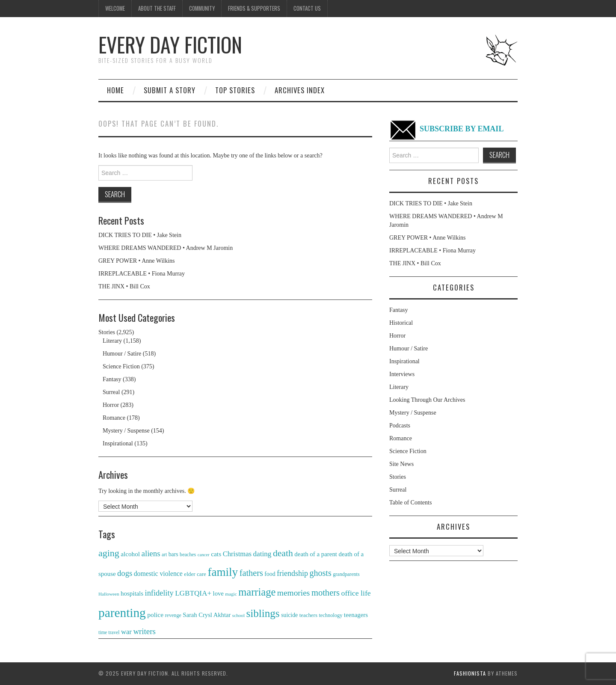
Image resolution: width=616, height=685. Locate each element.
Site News (401, 464)
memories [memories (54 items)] (294, 593)
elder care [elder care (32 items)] (195, 574)
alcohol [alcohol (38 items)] (130, 554)
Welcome (115, 8)
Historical (401, 323)
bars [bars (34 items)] (173, 554)
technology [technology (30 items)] (330, 615)
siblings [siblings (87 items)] (263, 613)
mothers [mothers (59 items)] (326, 593)
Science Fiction (121, 366)
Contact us (307, 8)
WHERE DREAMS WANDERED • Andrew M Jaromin (166, 248)
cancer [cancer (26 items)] (204, 555)
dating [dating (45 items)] (262, 554)
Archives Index (300, 90)
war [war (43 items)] (126, 632)
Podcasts (400, 426)
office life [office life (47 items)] (356, 593)
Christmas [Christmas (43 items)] (237, 554)
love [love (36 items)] (218, 593)
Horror (111, 405)
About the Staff (157, 8)
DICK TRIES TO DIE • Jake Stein (140, 235)
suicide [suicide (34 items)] (289, 615)
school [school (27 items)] (238, 615)
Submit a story (170, 90)
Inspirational (118, 443)
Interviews (402, 374)
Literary (112, 341)
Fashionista (470, 673)
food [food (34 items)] (270, 574)
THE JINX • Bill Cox (124, 286)
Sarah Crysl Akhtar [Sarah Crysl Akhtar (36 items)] (207, 615)
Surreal (111, 392)
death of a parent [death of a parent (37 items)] (316, 554)
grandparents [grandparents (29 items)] (346, 574)
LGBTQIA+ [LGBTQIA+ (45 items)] (193, 593)
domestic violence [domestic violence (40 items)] (158, 574)
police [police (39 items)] (155, 615)
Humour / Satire (122, 354)
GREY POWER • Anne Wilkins (137, 261)
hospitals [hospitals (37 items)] (132, 593)
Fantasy (112, 379)
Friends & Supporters (254, 8)
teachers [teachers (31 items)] (308, 615)
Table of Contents (410, 503)
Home (115, 90)
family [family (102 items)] (223, 572)
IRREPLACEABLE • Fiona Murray (142, 274)
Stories (107, 332)
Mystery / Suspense (126, 431)
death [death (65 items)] (283, 553)
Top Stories (235, 90)
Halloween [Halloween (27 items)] (109, 594)
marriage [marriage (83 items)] (257, 592)
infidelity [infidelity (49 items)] (159, 593)
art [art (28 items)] (164, 555)
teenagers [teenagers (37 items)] (356, 615)
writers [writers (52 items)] (144, 631)
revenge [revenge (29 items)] (173, 615)
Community (202, 8)
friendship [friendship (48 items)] (292, 573)
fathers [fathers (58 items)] (251, 573)
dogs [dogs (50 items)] (125, 573)
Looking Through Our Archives (427, 400)
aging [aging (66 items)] (109, 553)
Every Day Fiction (170, 44)
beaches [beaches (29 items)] (188, 555)
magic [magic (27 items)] (231, 594)
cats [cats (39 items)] (216, 554)
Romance (114, 418)
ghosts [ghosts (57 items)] (321, 573)
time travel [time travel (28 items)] (109, 632)
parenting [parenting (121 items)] (122, 613)
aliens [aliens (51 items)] (151, 553)
